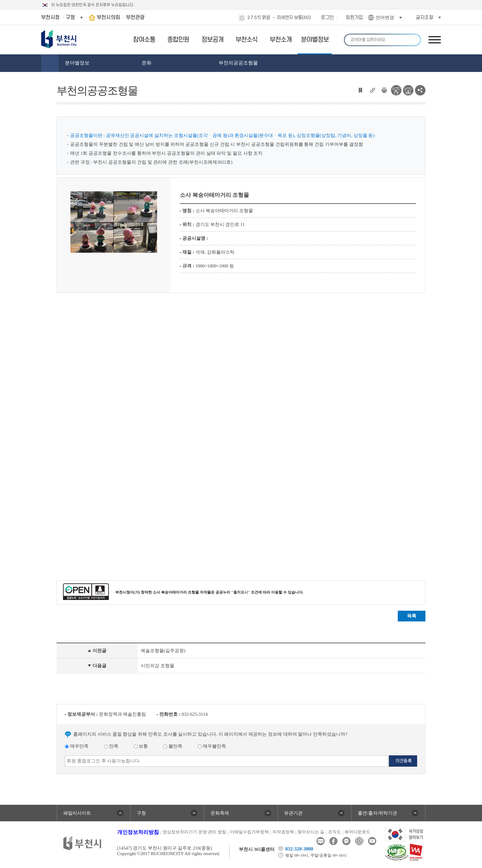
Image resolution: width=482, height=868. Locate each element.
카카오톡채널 (346, 841)
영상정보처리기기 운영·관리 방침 (194, 832)
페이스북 (333, 841)
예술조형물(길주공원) (163, 651)
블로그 (320, 841)
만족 (111, 746)
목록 (412, 616)
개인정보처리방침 (138, 832)
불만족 (173, 746)
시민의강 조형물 (158, 666)
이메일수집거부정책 (249, 832)
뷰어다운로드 (358, 832)
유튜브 (372, 841)
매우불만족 (212, 746)
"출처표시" (241, 592)
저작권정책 (283, 832)
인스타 (359, 841)
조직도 (334, 832)
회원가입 (354, 18)
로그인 (327, 18)
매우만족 (77, 746)
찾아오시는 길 (311, 832)
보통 (141, 746)
